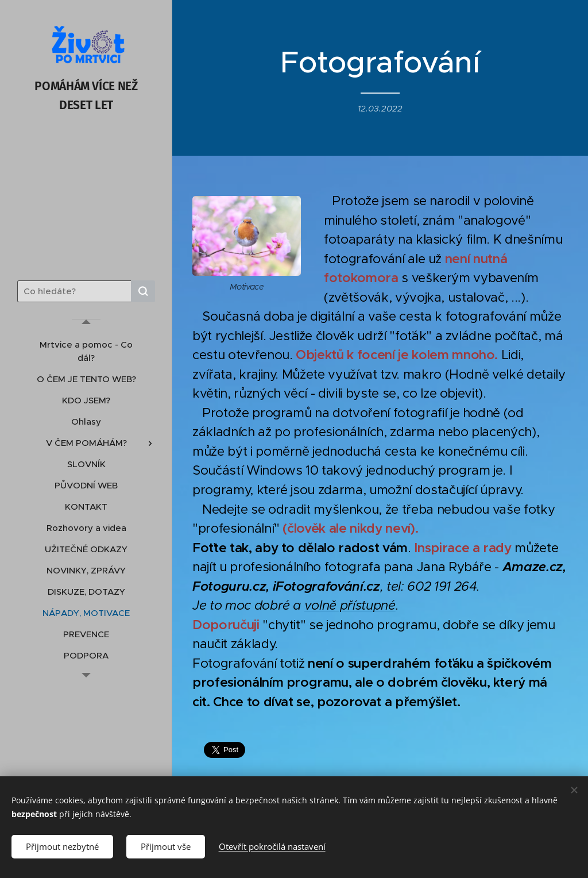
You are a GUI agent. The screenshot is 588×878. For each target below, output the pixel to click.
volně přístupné (350, 606)
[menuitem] (86, 351)
